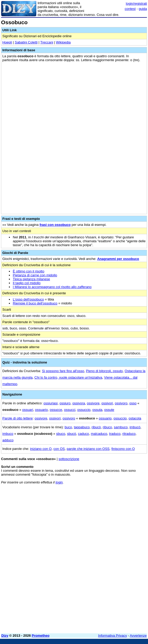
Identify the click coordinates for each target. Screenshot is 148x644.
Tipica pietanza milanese (31, 279)
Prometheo (41, 636)
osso (133, 403)
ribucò (96, 427)
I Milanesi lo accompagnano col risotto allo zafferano (52, 287)
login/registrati (136, 4)
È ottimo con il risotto (29, 271)
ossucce (56, 410)
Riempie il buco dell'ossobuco (35, 303)
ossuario (41, 410)
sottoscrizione (69, 459)
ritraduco (129, 434)
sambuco (121, 427)
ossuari (28, 410)
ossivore (93, 403)
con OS (59, 449)
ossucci (70, 410)
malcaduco (99, 434)
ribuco (107, 427)
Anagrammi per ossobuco (118, 259)
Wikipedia (63, 42)
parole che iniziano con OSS (88, 449)
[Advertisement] (74, 593)
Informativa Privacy (113, 636)
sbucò (72, 434)
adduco (8, 440)
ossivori (107, 403)
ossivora (79, 403)
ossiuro (65, 403)
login (59, 482)
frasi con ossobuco (55, 225)
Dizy (5, 636)
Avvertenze (138, 636)
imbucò (135, 427)
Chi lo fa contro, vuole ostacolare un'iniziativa (68, 377)
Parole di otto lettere (17, 418)
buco (68, 427)
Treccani (47, 42)
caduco (84, 434)
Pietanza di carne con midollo (35, 275)
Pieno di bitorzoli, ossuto (104, 371)
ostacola (135, 418)
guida (143, 9)
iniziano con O (41, 449)
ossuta (97, 410)
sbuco (61, 434)
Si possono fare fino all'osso (63, 371)
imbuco (8, 434)
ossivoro (121, 403)
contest (130, 9)
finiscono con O (123, 449)
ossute (109, 410)
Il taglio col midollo (27, 283)
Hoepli (7, 42)
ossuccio (84, 410)
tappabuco (82, 427)
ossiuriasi (51, 403)
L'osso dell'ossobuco (28, 299)
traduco (115, 434)
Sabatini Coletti (26, 42)
